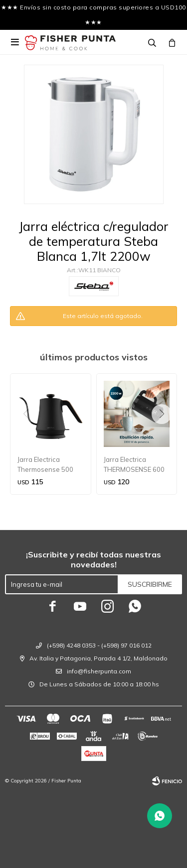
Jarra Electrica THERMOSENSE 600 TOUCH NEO (134, 465)
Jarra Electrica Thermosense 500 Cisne (45, 465)
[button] (165, 434)
